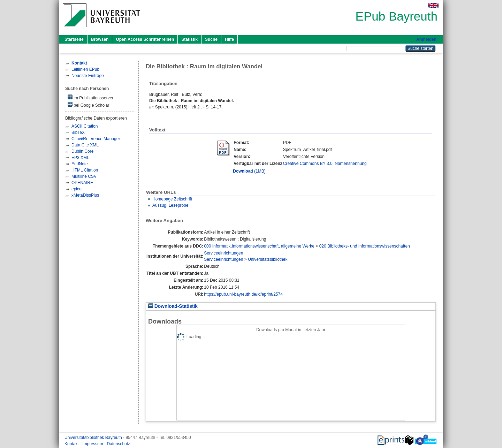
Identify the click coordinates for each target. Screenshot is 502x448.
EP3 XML (80, 158)
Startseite (74, 39)
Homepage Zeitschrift (172, 199)
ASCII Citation (85, 126)
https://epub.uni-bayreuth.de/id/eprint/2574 (243, 294)
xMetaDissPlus (85, 195)
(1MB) (249, 171)
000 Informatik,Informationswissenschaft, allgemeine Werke (259, 246)
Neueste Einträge (88, 76)
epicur (77, 189)
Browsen (100, 39)
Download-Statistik (173, 306)
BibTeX (78, 132)
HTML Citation (85, 170)
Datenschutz (118, 444)
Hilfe (229, 39)
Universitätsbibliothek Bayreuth (94, 438)
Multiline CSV (84, 176)
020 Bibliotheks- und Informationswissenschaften (365, 246)
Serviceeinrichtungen (223, 253)
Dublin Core (82, 151)
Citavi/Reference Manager (96, 139)
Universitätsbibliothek (268, 259)
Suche (211, 39)
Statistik (189, 39)
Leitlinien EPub (85, 69)
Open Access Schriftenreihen (145, 39)
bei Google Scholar (88, 105)
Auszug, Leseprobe (170, 205)
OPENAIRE (82, 183)
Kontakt (72, 444)
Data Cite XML (85, 145)
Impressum (93, 444)
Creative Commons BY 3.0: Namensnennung (325, 164)
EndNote (80, 164)
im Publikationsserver (90, 97)
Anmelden (426, 39)
